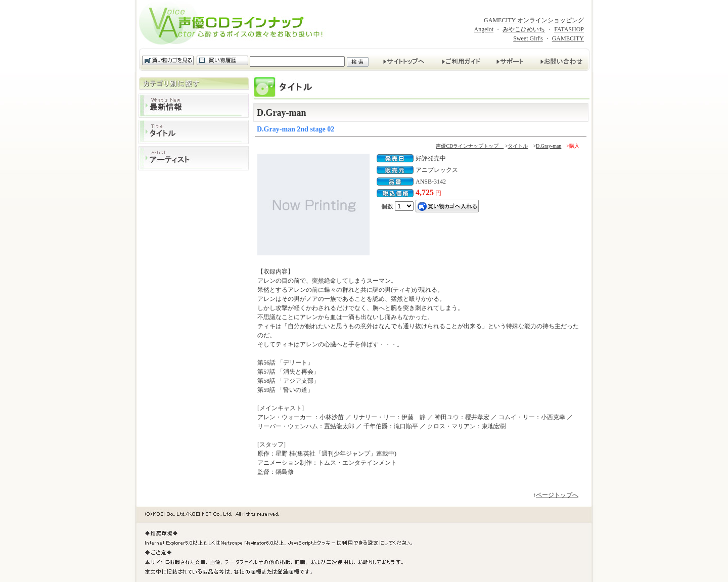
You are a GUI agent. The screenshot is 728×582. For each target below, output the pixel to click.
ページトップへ (557, 495)
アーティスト (194, 158)
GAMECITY (568, 38)
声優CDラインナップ (234, 24)
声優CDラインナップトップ (470, 146)
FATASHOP (569, 29)
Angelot (484, 29)
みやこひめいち (524, 29)
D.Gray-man (549, 146)
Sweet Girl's (528, 38)
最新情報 (194, 106)
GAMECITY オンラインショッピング (534, 20)
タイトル (194, 132)
